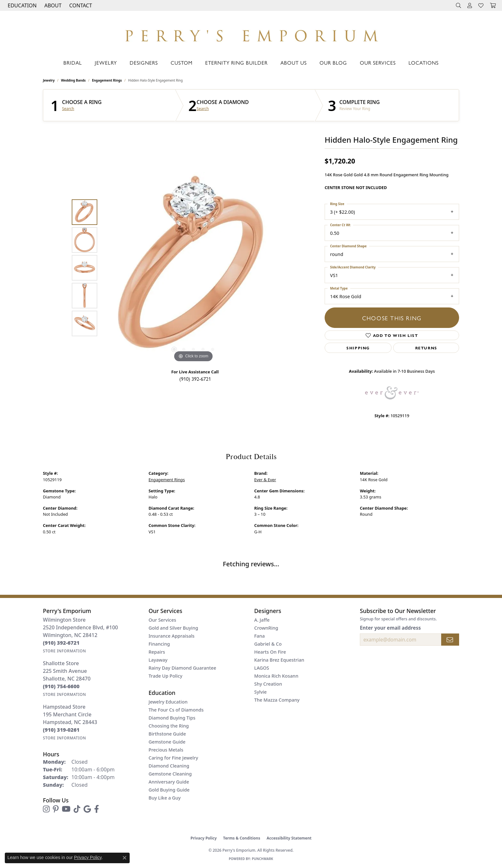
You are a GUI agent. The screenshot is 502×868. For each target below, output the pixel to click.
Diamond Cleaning (169, 766)
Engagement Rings (107, 80)
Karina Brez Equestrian (279, 660)
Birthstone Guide (167, 734)
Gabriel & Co (268, 644)
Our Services (378, 63)
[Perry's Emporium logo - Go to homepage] (251, 34)
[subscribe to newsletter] (450, 640)
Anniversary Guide (169, 782)
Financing (159, 644)
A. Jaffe (262, 620)
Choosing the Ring (169, 726)
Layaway (158, 660)
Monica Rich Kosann (276, 676)
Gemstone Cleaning (170, 774)
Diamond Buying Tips (172, 718)
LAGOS (262, 668)
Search (68, 109)
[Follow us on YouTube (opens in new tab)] (66, 809)
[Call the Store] (61, 643)
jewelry (49, 80)
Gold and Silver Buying (173, 628)
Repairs (157, 652)
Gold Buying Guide (169, 790)
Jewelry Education (168, 702)
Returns (426, 348)
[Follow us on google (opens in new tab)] (87, 809)
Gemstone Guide (167, 742)
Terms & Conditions (242, 838)
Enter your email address (390, 628)
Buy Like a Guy (165, 798)
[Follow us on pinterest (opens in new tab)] (56, 809)
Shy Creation (268, 684)
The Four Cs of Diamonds (176, 710)
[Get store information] (65, 651)
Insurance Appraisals (172, 636)
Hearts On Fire (270, 652)
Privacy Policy (204, 838)
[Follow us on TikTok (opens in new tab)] (77, 809)
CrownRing (266, 628)
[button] (21, 5)
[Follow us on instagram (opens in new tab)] (46, 809)
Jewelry (106, 63)
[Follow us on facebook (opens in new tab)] (97, 809)
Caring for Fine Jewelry (173, 758)
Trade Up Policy (166, 676)
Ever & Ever (265, 480)
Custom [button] (182, 63)
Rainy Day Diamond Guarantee (182, 668)
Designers (144, 63)
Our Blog (333, 63)
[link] (80, 5)
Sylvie (260, 692)
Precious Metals (166, 750)
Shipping (358, 348)
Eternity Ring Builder (236, 63)
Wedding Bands (73, 80)
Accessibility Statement (289, 838)
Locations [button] (424, 63)
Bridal (73, 63)
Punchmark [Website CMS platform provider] (263, 859)
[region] (193, 268)
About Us (294, 63)
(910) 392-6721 (195, 379)
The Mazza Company (277, 700)
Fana (259, 636)
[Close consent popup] (125, 858)
